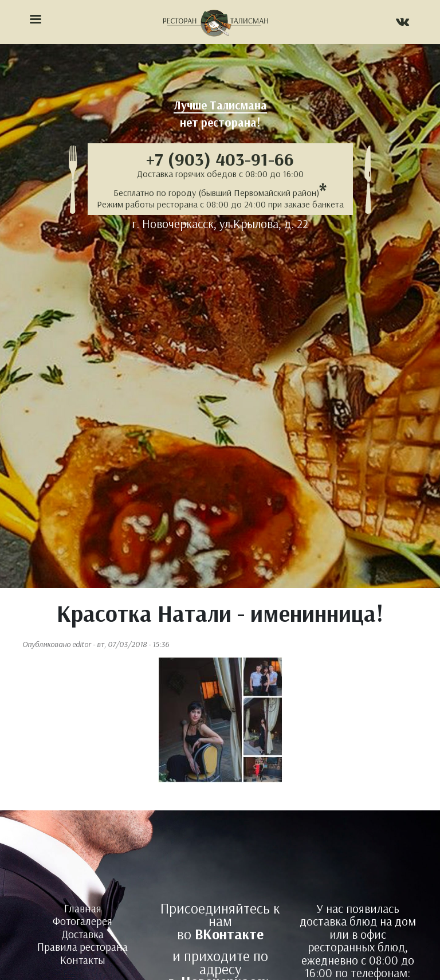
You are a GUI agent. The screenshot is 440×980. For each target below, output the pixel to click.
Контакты (83, 960)
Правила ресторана (82, 947)
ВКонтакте (229, 934)
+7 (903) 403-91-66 (220, 159)
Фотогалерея (82, 921)
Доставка (83, 934)
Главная (83, 908)
